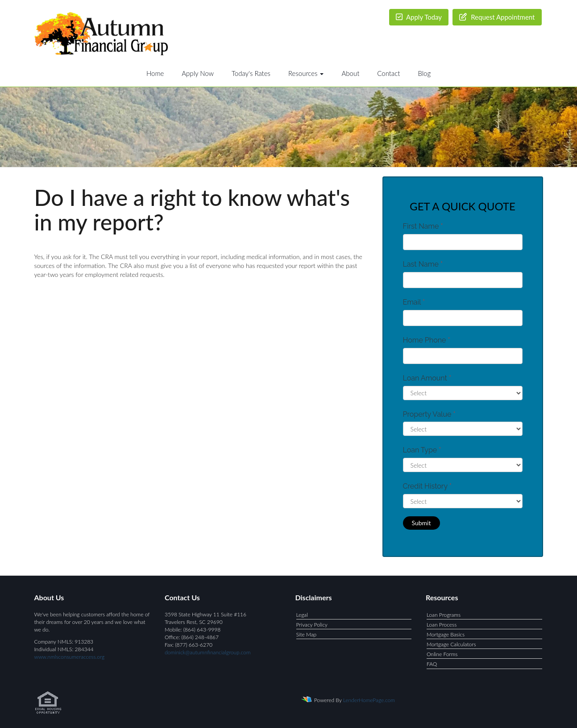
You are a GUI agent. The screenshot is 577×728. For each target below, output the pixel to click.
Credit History (427, 486)
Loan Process (442, 625)
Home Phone (427, 340)
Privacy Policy (312, 625)
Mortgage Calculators (451, 644)
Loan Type (422, 450)
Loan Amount (427, 378)
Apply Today (419, 17)
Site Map (307, 634)
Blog (424, 73)
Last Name (423, 264)
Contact (388, 73)
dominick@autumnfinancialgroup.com (208, 652)
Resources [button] (306, 73)
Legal (302, 615)
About (350, 73)
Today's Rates (251, 73)
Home (155, 73)
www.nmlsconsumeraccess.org (70, 657)
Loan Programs (444, 615)
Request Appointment (497, 17)
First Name (423, 226)
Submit (421, 523)
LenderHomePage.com (369, 700)
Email (414, 302)
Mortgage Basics (446, 634)
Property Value (429, 414)
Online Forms (442, 654)
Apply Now (198, 73)
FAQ (432, 664)
